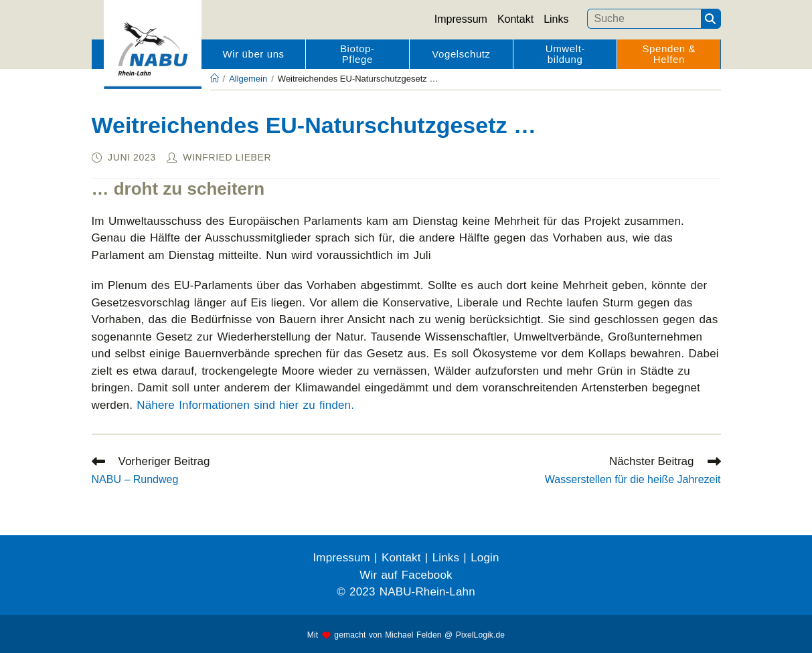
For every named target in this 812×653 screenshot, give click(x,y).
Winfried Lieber (227, 157)
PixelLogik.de (480, 635)
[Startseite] (215, 79)
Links (556, 19)
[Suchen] (711, 19)
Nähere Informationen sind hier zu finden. (245, 405)
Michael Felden (413, 635)
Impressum (461, 19)
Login (485, 558)
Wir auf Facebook (406, 575)
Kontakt (515, 19)
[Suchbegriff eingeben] (644, 19)
